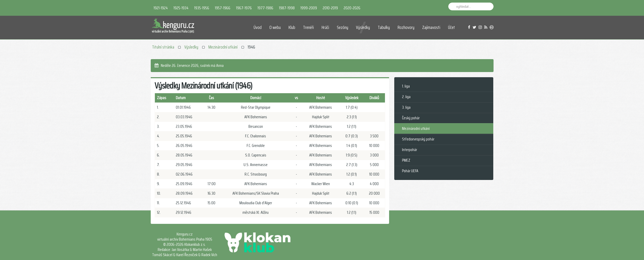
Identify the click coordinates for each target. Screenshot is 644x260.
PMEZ (406, 160)
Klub (292, 27)
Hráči (325, 27)
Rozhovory (406, 27)
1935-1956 (202, 8)
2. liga (406, 97)
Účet (452, 27)
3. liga (406, 107)
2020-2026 (352, 8)
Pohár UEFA (410, 171)
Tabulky (384, 27)
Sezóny (343, 27)
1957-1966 (223, 8)
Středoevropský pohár (418, 139)
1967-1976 (244, 8)
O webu (275, 27)
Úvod (258, 27)
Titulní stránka (163, 47)
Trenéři (308, 27)
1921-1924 (161, 8)
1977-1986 (265, 8)
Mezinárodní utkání (223, 47)
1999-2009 (309, 8)
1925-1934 (181, 8)
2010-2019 (330, 8)
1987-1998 (287, 8)
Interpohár (410, 150)
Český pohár (411, 118)
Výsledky (363, 27)
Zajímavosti (431, 27)
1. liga (406, 86)
